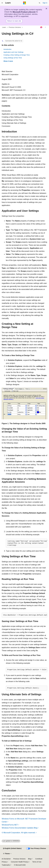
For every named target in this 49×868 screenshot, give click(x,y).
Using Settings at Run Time (13, 58)
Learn (4, 27)
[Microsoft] (25, 3)
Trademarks (6, 865)
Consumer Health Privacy (20, 862)
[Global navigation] (2, 3)
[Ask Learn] (41, 27)
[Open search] (40, 3)
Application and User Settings (13, 52)
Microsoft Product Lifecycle (24, 12)
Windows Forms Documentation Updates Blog (20, 828)
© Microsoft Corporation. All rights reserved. (19, 833)
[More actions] (45, 27)
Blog (30, 859)
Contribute (39, 859)
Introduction (7, 49)
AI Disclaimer (6, 859)
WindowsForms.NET (10, 825)
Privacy (4, 862)
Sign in (45, 3)
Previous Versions (15, 27)
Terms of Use (37, 862)
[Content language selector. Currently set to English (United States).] (12, 848)
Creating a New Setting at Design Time (17, 55)
